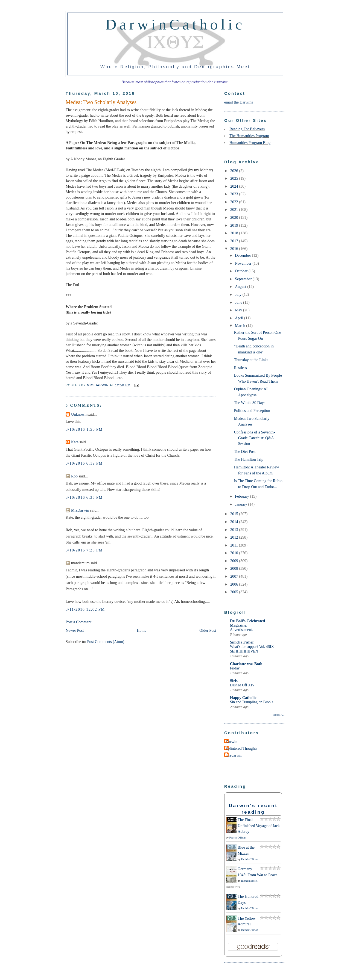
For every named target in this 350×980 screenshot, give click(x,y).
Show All (279, 715)
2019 (235, 225)
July (239, 294)
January (241, 504)
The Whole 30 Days (250, 403)
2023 (235, 194)
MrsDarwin (80, 510)
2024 (235, 186)
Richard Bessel (249, 881)
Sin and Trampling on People (252, 702)
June (239, 302)
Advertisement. (241, 630)
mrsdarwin (234, 755)
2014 (235, 522)
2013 (235, 530)
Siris (234, 681)
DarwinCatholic (175, 24)
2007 (235, 576)
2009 (235, 561)
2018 (235, 233)
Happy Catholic (243, 698)
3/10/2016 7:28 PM (84, 550)
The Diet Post (245, 451)
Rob (74, 476)
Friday (235, 668)
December (243, 255)
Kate (75, 442)
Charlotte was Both (246, 664)
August (241, 287)
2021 (235, 209)
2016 (235, 249)
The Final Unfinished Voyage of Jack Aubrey (259, 826)
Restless (240, 368)
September (244, 279)
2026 (235, 171)
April (240, 318)
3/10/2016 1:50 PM (84, 429)
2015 (235, 514)
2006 (235, 584)
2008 (235, 568)
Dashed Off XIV (242, 685)
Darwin (231, 742)
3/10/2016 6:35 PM (84, 497)
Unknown (79, 414)
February (242, 496)
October (242, 271)
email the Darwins (239, 102)
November (244, 263)
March (240, 326)
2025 (235, 178)
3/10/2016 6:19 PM (84, 463)
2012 (235, 537)
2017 (235, 241)
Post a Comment (79, 622)
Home (142, 630)
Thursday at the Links (251, 360)
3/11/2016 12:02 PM (85, 609)
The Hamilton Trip (249, 459)
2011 (235, 545)
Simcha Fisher (242, 642)
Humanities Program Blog (250, 143)
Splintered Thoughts (241, 748)
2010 (235, 553)
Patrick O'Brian (238, 838)
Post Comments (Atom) (106, 642)
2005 (235, 592)
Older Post (208, 630)
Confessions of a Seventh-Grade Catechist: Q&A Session (255, 438)
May (239, 310)
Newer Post (75, 630)
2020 (235, 217)
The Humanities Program (249, 136)
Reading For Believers (247, 129)
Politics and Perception (252, 411)
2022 (235, 202)
